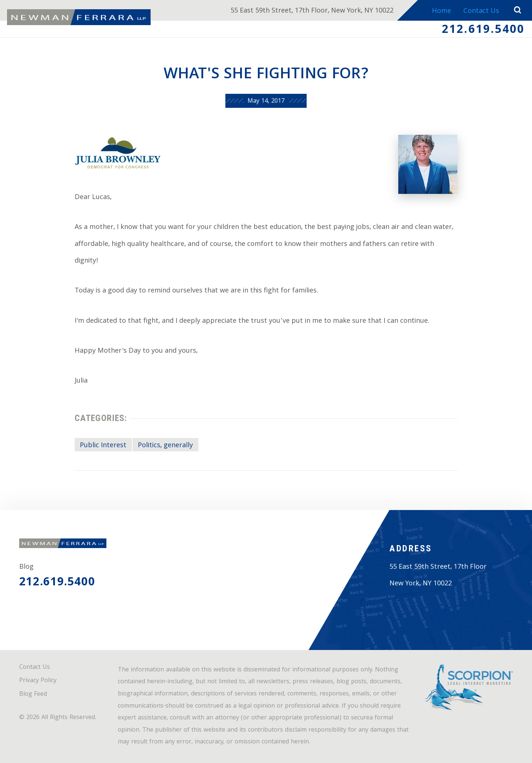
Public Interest (103, 446)
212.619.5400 (483, 31)
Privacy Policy (38, 681)
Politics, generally (165, 446)
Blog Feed (33, 694)
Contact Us (481, 12)
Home (441, 12)
